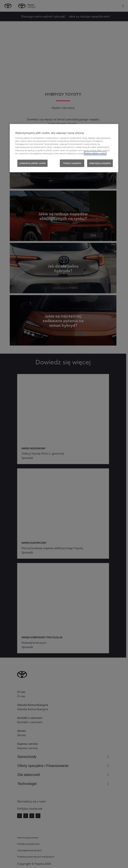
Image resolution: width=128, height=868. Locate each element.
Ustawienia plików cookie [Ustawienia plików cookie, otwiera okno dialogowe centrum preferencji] (32, 163)
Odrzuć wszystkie (72, 163)
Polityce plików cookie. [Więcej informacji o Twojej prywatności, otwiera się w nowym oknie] (95, 153)
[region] (64, 148)
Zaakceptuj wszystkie (100, 163)
